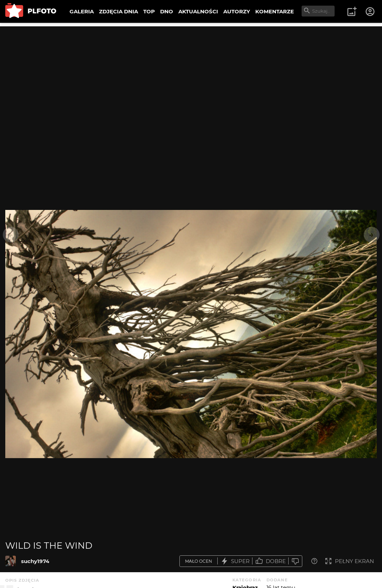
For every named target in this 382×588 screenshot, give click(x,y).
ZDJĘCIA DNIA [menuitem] (118, 11)
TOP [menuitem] (149, 11)
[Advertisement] (191, 75)
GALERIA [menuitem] (82, 11)
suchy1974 (35, 561)
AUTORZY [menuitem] (237, 11)
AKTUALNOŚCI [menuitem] (198, 11)
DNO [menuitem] (167, 11)
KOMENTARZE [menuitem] (275, 11)
